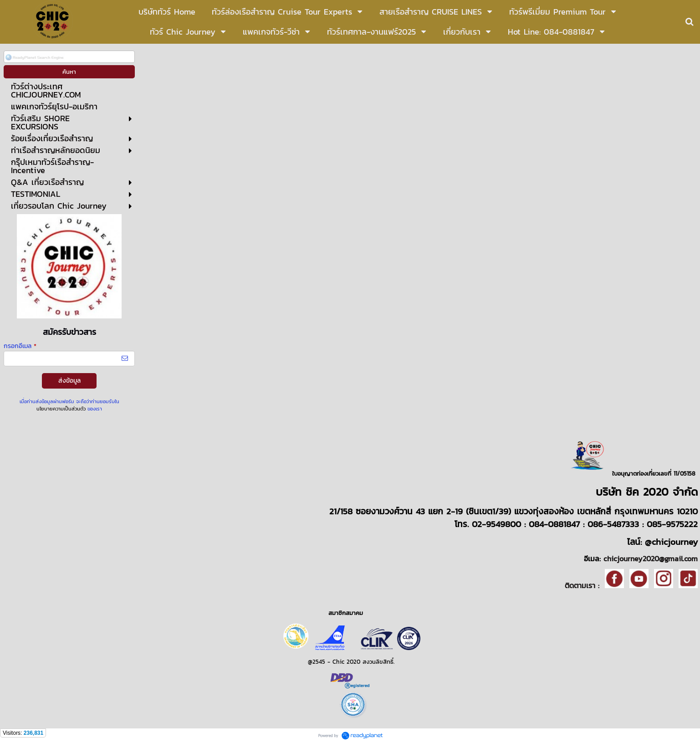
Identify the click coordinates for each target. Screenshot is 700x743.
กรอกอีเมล (20, 346)
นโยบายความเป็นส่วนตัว (61, 409)
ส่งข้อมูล (69, 381)
